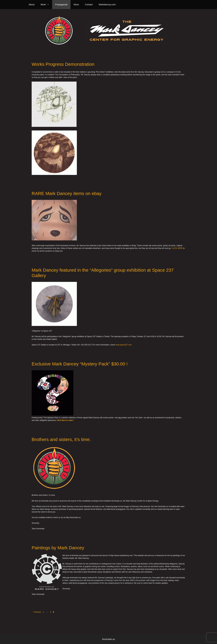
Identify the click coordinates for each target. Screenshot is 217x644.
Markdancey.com (107, 4)
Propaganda (61, 4)
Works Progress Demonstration (63, 64)
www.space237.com (124, 345)
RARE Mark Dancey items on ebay (67, 193)
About (32, 4)
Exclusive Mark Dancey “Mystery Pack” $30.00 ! (80, 364)
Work (46, 5)
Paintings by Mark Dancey (58, 548)
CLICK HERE (177, 248)
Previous (36, 612)
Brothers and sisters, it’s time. (61, 439)
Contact (89, 4)
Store (76, 4)
